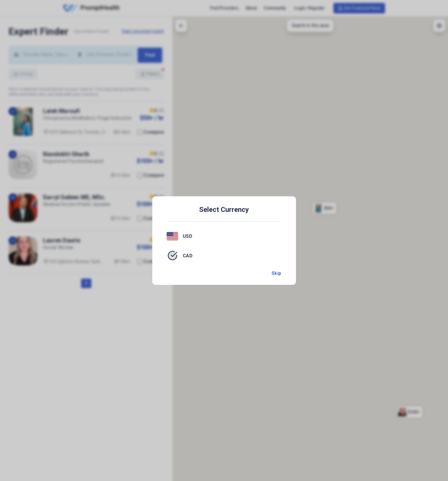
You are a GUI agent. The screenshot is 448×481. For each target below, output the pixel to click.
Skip (276, 273)
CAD (188, 255)
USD (188, 236)
